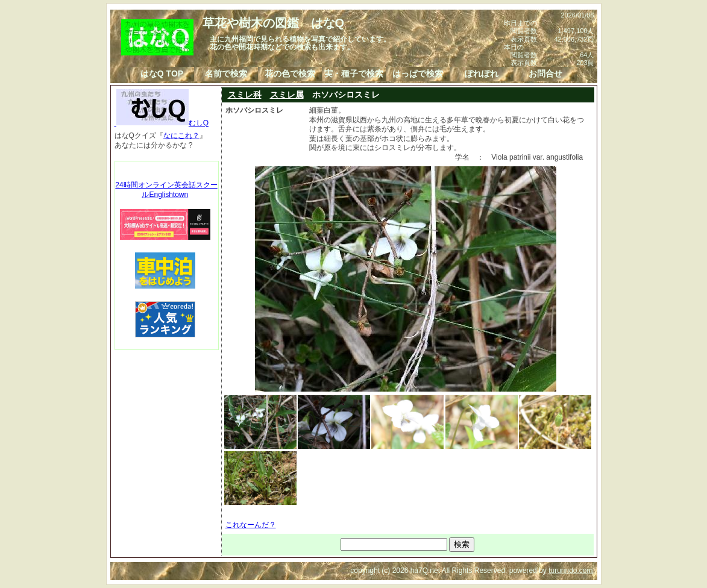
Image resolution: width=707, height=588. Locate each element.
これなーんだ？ (251, 525)
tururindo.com (570, 571)
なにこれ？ (181, 136)
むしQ (162, 123)
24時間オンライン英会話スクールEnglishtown (166, 190)
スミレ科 (245, 95)
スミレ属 (287, 95)
